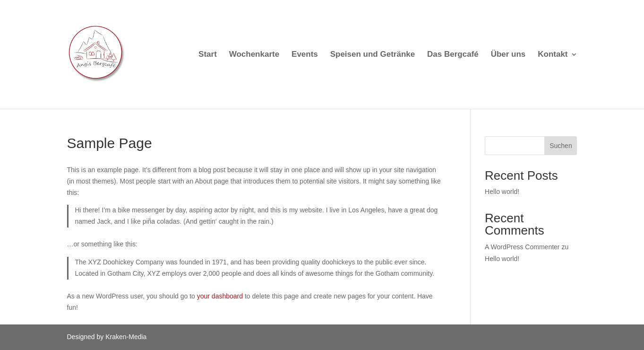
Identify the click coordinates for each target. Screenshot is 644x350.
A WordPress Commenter (522, 247)
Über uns (508, 55)
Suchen (561, 146)
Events (305, 55)
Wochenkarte (254, 55)
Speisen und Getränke (373, 55)
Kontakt (553, 55)
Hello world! (502, 192)
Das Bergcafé (453, 55)
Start (208, 55)
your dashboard (220, 296)
